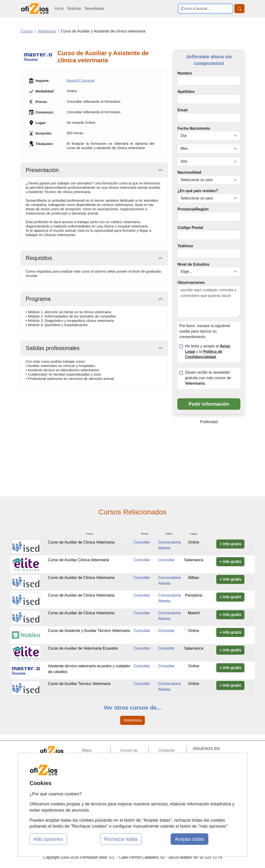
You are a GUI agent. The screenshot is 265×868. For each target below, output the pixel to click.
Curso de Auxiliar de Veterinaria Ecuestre (83, 648)
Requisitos (39, 258)
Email (182, 110)
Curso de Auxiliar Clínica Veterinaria (78, 560)
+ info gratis (230, 544)
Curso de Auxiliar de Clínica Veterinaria (81, 542)
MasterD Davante (81, 80)
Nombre (184, 73)
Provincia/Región (193, 209)
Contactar (166, 750)
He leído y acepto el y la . (208, 352)
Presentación (42, 170)
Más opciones (48, 839)
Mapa (87, 750)
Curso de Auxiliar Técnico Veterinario (79, 684)
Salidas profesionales (53, 348)
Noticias (74, 8)
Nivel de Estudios (193, 264)
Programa (38, 299)
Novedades (95, 8)
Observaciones (191, 283)
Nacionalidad (189, 172)
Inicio (59, 8)
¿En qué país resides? (198, 191)
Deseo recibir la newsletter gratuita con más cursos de (208, 378)
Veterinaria (132, 720)
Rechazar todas (121, 839)
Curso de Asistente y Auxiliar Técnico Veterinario (89, 631)
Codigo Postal (190, 228)
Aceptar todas (189, 839)
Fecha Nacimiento (194, 128)
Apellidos (186, 92)
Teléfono (185, 246)
